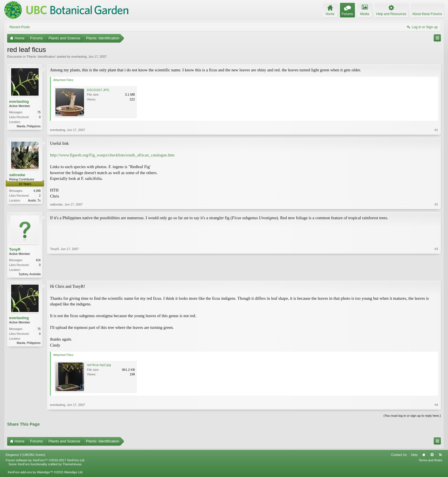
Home (424, 455)
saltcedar (17, 175)
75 (39, 112)
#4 (436, 405)
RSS (440, 455)
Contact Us (399, 455)
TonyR (15, 249)
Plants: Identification (41, 57)
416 (38, 260)
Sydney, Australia (30, 274)
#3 (436, 273)
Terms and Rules (430, 461)
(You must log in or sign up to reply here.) (412, 416)
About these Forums (427, 14)
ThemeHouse (72, 465)
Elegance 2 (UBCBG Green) (25, 455)
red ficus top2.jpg (99, 365)
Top (432, 455)
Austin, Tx (34, 201)
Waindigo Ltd (73, 473)
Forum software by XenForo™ (45, 461)
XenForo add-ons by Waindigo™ (30, 473)
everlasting (79, 57)
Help (414, 455)
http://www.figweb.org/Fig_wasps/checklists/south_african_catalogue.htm (112, 155)
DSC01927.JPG (98, 90)
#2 (436, 204)
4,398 (37, 191)
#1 (436, 130)
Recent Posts (20, 27)
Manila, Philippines (29, 126)
